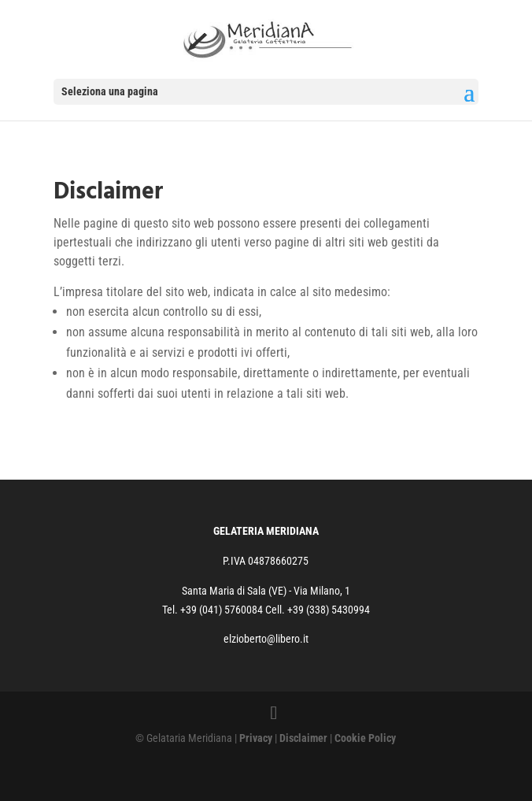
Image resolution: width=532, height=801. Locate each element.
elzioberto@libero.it (266, 639)
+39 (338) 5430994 (329, 610)
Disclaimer (303, 738)
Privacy (256, 738)
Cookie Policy (365, 738)
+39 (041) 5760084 (223, 610)
